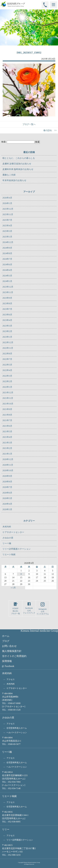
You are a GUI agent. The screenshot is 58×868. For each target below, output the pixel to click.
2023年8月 (7, 303)
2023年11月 (8, 292)
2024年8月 (7, 253)
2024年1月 (7, 281)
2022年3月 (7, 376)
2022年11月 (8, 348)
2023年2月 (7, 331)
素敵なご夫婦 (9, 175)
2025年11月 (8, 214)
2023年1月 (7, 337)
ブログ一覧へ (29, 124)
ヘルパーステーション (17, 733)
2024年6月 (7, 265)
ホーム (6, 636)
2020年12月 (8, 459)
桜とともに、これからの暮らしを (19, 158)
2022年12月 (8, 342)
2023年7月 (7, 309)
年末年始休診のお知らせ (14, 180)
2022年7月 (7, 359)
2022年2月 (7, 381)
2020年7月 (7, 487)
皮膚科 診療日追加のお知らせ (17, 164)
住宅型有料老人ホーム (17, 728)
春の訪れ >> (50, 130)
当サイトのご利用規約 (14, 656)
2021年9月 (7, 409)
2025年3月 (7, 231)
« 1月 (13, 588)
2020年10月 (8, 470)
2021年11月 (8, 398)
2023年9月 (7, 298)
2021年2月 (7, 448)
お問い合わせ (9, 646)
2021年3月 (7, 443)
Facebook (9, 666)
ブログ (6, 641)
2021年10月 (8, 404)
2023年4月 (7, 320)
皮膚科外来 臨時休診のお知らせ (18, 169)
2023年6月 (7, 315)
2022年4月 (7, 370)
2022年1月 (7, 387)
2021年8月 (7, 415)
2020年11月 (8, 465)
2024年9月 (7, 248)
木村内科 (7, 527)
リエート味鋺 (9, 554)
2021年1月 (7, 454)
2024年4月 (7, 270)
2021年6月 (7, 426)
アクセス (11, 679)
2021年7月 (7, 420)
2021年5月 (7, 431)
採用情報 (7, 661)
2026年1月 (7, 203)
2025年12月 (8, 209)
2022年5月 (7, 365)
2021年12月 (8, 393)
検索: (4, 142)
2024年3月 (7, 276)
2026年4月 (7, 198)
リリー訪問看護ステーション (17, 549)
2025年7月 (7, 220)
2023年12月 (8, 287)
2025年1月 (7, 237)
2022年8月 (7, 354)
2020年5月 (7, 498)
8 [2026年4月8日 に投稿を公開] (21, 574)
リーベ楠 (7, 543)
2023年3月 (7, 326)
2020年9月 (7, 476)
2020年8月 (7, 482)
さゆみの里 (8, 538)
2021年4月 (7, 437)
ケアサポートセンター (13, 532)
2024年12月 (8, 242)
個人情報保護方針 (12, 651)
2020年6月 (7, 493)
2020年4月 (7, 504)
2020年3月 (7, 509)
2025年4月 (7, 226)
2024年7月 (7, 259)
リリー (6, 829)
